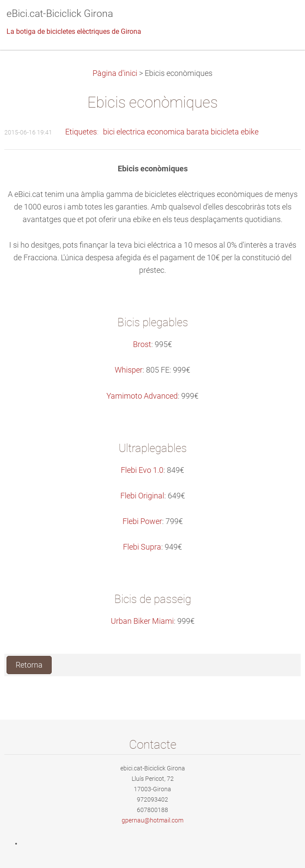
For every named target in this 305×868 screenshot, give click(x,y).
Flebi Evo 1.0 (142, 470)
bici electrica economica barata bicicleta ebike (181, 132)
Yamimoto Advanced (142, 396)
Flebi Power (142, 521)
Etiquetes (81, 132)
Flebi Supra (142, 547)
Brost (142, 344)
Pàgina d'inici (115, 73)
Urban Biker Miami (142, 621)
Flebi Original (142, 496)
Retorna (29, 665)
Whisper (129, 370)
